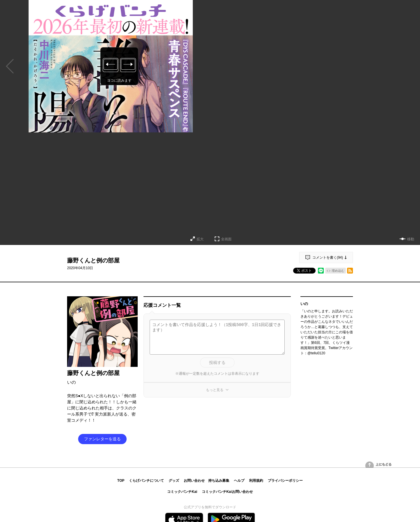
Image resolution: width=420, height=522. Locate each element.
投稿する (217, 362)
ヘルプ (239, 481)
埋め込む (338, 271)
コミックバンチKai (182, 492)
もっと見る (215, 390)
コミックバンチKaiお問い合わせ (227, 492)
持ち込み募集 (219, 481)
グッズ (174, 481)
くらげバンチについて (146, 481)
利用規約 (256, 481)
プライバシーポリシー (285, 481)
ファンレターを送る (102, 439)
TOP (121, 481)
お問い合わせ (194, 481)
